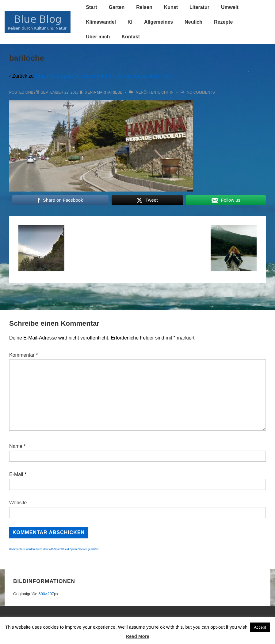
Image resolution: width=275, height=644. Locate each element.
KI (130, 22)
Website (18, 503)
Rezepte (223, 22)
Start (91, 7)
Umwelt (230, 7)
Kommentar (23, 355)
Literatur (199, 7)
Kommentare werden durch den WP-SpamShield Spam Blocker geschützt (54, 549)
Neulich (193, 22)
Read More (137, 636)
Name (16, 446)
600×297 (46, 594)
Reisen (144, 7)
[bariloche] (60, 92)
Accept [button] (260, 627)
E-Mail (16, 474)
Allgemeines (159, 22)
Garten (117, 7)
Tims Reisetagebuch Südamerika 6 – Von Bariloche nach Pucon (105, 76)
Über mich (98, 37)
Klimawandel (101, 22)
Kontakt (131, 37)
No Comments (201, 92)
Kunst (171, 7)
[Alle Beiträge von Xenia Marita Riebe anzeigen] (102, 92)
